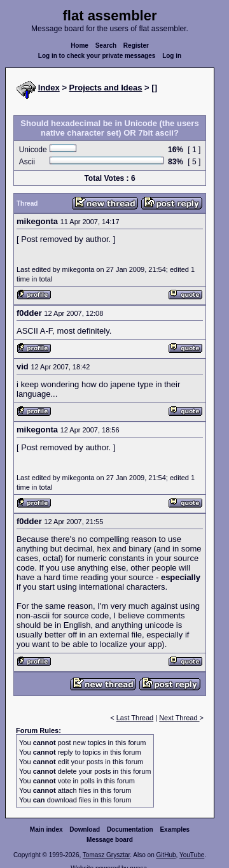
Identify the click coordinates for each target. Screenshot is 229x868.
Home (80, 46)
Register (136, 46)
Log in (172, 56)
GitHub (166, 855)
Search (106, 46)
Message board (110, 840)
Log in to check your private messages (97, 56)
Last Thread (135, 718)
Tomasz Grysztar (106, 855)
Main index (46, 829)
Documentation (130, 829)
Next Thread (179, 718)
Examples (175, 829)
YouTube (192, 855)
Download (85, 829)
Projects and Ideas (106, 88)
